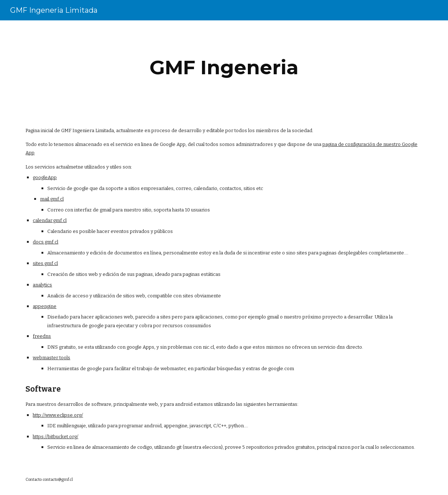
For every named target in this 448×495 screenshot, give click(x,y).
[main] (224, 68)
